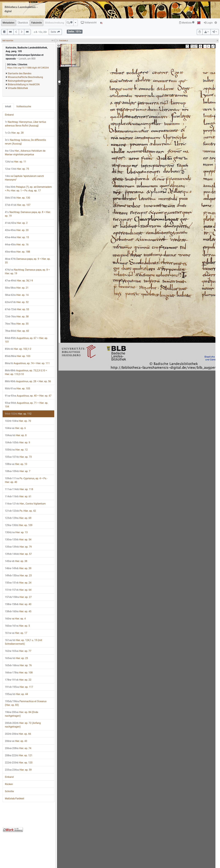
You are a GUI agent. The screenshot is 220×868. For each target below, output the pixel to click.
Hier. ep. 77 (18, 651)
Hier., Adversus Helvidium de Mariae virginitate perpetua (25, 153)
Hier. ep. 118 (19, 489)
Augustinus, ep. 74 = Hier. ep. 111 (27, 363)
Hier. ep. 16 (17, 245)
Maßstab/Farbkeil (15, 799)
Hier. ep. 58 (17, 317)
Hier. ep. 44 (16, 694)
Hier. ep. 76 (18, 665)
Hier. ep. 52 (17, 302)
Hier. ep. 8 (16, 435)
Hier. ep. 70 (18, 421)
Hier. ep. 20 (17, 230)
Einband (9, 115)
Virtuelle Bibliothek (18, 88)
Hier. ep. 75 (17, 169)
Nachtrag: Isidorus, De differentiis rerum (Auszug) (25, 142)
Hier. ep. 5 (17, 626)
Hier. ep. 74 (18, 748)
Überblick (23, 23)
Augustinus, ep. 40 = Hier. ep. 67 (28, 396)
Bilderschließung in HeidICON (24, 84)
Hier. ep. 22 (18, 680)
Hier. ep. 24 (18, 583)
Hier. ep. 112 (18, 414)
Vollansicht (89, 23)
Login (208, 23)
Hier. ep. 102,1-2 (18, 349)
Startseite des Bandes (20, 73)
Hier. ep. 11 (16, 162)
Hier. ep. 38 (16, 561)
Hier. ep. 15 (17, 237)
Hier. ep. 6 (15, 428)
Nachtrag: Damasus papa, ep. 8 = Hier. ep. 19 (28, 214)
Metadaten (8, 23)
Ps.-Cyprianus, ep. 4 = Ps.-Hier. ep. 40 (26, 480)
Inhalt (8, 106)
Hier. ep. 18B (17, 252)
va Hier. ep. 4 (15, 619)
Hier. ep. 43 (16, 741)
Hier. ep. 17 (16, 633)
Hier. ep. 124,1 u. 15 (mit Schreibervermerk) (23, 642)
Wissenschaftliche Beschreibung (25, 77)
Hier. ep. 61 (18, 496)
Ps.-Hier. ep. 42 (20, 511)
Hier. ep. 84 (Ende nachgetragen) (21, 714)
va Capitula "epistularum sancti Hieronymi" (24, 178)
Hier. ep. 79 (18, 547)
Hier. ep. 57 (18, 554)
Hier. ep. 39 (18, 568)
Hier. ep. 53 (17, 309)
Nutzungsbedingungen (20, 81)
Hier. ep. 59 (18, 770)
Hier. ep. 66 (18, 734)
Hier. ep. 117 (19, 687)
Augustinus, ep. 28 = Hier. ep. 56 (28, 381)
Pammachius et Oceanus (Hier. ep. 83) (26, 703)
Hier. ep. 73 (18, 457)
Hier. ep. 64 (18, 590)
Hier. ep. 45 (18, 611)
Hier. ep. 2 (16, 223)
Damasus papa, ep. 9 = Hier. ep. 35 (28, 261)
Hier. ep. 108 (19, 673)
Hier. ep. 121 (19, 755)
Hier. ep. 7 (18, 471)
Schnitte (9, 791)
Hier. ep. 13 (16, 532)
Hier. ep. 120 (19, 763)
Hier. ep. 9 (17, 442)
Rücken (9, 784)
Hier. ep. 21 (17, 288)
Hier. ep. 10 (16, 464)
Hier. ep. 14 (17, 295)
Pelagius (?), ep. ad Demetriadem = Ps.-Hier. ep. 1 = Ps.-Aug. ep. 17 (28, 189)
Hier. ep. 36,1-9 (19, 281)
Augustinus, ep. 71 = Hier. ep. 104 (27, 405)
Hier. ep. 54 (18, 540)
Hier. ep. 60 (17, 331)
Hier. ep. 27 (18, 597)
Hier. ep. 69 (18, 518)
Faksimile (37, 23)
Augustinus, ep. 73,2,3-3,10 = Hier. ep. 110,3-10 (26, 372)
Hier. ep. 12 (16, 450)
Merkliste (187, 23)
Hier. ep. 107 (18, 205)
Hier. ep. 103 (18, 356)
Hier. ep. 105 (17, 389)
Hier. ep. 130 (17, 198)
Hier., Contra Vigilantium (25, 504)
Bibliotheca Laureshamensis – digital (21, 9)
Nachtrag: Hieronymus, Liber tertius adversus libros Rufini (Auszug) (25, 124)
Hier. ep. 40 (18, 604)
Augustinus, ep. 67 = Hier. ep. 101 (26, 340)
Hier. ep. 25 (16, 658)
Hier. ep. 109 (19, 525)
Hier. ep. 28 (14, 133)
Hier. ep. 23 (18, 575)
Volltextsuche (24, 106)
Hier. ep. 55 (17, 324)
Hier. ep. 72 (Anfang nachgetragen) (23, 725)
